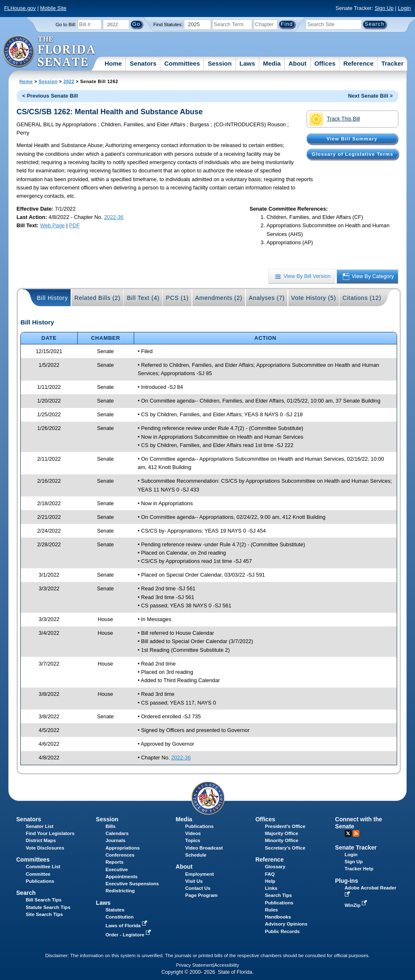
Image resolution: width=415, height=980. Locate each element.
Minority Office (282, 840)
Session (220, 63)
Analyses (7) (267, 298)
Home (113, 63)
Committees (182, 63)
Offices (325, 63)
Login (404, 8)
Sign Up (384, 8)
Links (271, 888)
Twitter (348, 833)
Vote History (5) (314, 298)
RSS (356, 833)
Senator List (40, 826)
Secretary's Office (285, 848)
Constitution (120, 917)
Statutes (115, 910)
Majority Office (282, 833)
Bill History (53, 298)
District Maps (41, 840)
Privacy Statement (195, 965)
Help (270, 881)
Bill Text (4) (143, 298)
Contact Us (198, 888)
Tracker (392, 63)
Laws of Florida (127, 926)
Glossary (275, 867)
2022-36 (114, 217)
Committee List (43, 867)
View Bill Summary (352, 139)
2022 (69, 81)
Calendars (117, 833)
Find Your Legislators (50, 833)
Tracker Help (359, 869)
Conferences (120, 855)
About (297, 63)
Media (272, 63)
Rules (271, 910)
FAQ (270, 874)
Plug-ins (347, 881)
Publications (199, 826)
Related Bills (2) (97, 298)
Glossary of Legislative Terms (352, 154)
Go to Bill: (66, 25)
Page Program (201, 895)
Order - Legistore (129, 935)
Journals (115, 840)
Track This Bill (335, 119)
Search (26, 893)
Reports (115, 862)
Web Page (52, 225)
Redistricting (120, 891)
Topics (193, 840)
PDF (74, 225)
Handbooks (278, 917)
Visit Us (194, 881)
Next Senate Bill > (371, 96)
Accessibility (227, 965)
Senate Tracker (356, 847)
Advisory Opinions (286, 924)
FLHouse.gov (20, 8)
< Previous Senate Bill (50, 96)
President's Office (285, 826)
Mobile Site (53, 8)
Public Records (282, 931)
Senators (143, 63)
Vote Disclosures (45, 848)
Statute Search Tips (48, 907)
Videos (193, 833)
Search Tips (279, 895)
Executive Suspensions (132, 884)
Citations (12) (362, 298)
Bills (111, 826)
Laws (248, 63)
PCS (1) (177, 298)
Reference (358, 63)
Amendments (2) (219, 298)
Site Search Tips (44, 914)
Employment (200, 874)
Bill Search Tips (44, 900)
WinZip (357, 905)
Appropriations (123, 848)
